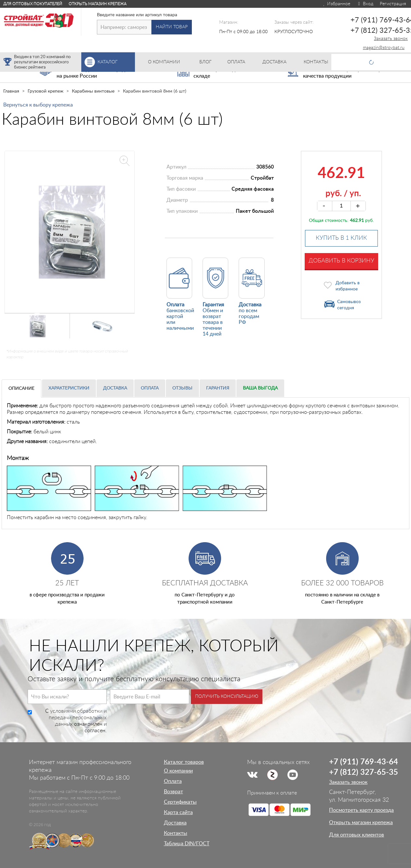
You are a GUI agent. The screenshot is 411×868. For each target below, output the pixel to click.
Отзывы (182, 388)
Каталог (116, 62)
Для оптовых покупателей (33, 4)
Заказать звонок (391, 39)
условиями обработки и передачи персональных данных (78, 718)
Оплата (150, 388)
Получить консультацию (227, 696)
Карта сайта (178, 812)
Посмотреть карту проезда (361, 810)
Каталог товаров (184, 762)
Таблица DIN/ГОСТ (187, 844)
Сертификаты (180, 802)
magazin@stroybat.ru (384, 48)
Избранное (336, 4)
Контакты (176, 833)
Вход (365, 4)
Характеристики (69, 388)
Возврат (173, 792)
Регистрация (393, 4)
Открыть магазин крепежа (98, 4)
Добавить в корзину (341, 261)
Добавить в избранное (348, 286)
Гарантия (218, 388)
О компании (178, 771)
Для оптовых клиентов (357, 835)
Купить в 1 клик (341, 238)
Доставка (115, 388)
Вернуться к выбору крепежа (38, 105)
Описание (21, 389)
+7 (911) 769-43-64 (364, 762)
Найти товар (172, 27)
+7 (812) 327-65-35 (364, 772)
